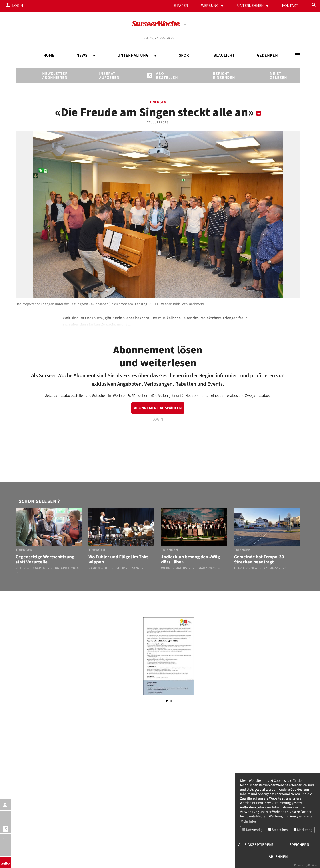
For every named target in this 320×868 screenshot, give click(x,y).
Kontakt (290, 6)
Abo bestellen (164, 76)
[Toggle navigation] (297, 55)
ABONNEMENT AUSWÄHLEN (158, 408)
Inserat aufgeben (107, 76)
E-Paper (181, 6)
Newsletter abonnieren (50, 76)
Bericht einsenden (220, 76)
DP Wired (313, 865)
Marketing (303, 830)
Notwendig (252, 830)
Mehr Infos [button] (249, 821)
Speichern (299, 845)
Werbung (210, 6)
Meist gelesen (277, 76)
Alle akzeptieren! (256, 845)
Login (18, 6)
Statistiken (278, 830)
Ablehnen (278, 857)
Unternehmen (250, 6)
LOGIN (158, 419)
